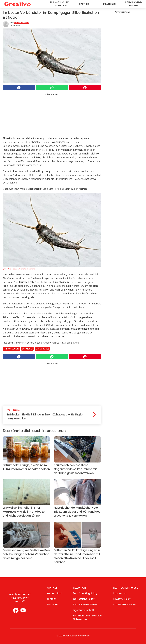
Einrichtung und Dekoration (60, 4)
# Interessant (11, 349)
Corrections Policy (84, 599)
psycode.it (53, 604)
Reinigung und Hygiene (133, 4)
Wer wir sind (54, 593)
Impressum (120, 593)
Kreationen (109, 4)
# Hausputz (42, 349)
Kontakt (51, 599)
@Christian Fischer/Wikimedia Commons (19, 269)
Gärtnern (84, 4)
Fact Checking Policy (85, 593)
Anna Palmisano (22, 23)
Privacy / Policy (122, 599)
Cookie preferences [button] (125, 604)
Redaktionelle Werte (85, 604)
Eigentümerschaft (84, 610)
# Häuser (27, 349)
